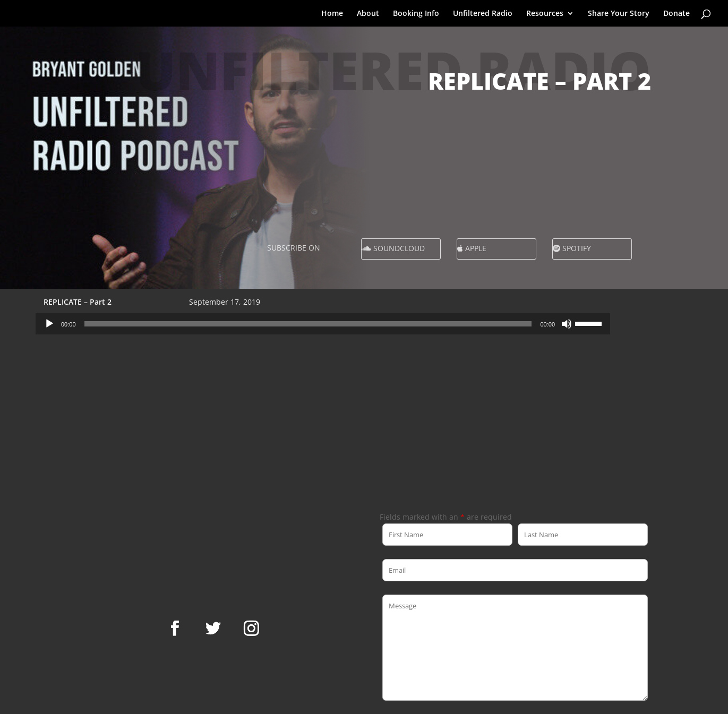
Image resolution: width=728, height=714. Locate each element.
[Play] (49, 324)
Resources (545, 14)
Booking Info (416, 14)
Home (332, 14)
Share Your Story (619, 14)
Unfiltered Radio (483, 14)
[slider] (308, 324)
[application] (323, 324)
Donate (676, 14)
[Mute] (567, 324)
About (368, 14)
